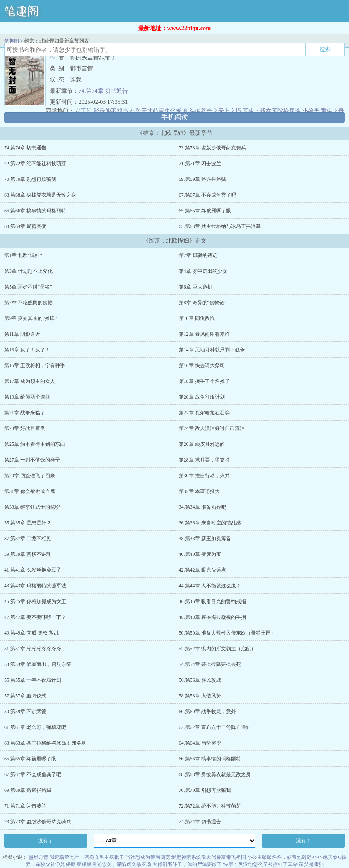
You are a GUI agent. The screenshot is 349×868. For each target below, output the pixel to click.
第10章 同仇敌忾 (197, 318)
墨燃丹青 (39, 857)
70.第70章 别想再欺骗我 (30, 179)
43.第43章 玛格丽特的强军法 (35, 586)
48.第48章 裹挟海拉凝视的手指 (212, 617)
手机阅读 (175, 117)
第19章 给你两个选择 (27, 397)
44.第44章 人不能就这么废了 (210, 586)
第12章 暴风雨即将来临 (204, 334)
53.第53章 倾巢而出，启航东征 (38, 664)
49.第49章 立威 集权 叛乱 (31, 633)
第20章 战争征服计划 (202, 397)
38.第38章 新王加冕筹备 (205, 539)
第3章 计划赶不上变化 (28, 271)
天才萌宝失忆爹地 (164, 111)
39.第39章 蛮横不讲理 (28, 554)
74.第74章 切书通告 (103, 91)
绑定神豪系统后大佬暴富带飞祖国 (209, 857)
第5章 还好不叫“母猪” (28, 287)
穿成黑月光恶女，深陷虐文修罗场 (114, 864)
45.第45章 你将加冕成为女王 (35, 601)
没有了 (46, 841)
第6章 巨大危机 (196, 287)
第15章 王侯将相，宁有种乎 (35, 365)
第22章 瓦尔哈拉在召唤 (204, 413)
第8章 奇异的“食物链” (203, 303)
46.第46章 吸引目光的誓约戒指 (212, 601)
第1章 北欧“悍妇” (23, 255)
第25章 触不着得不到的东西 (35, 444)
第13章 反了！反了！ (27, 350)
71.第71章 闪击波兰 (200, 164)
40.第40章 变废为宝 (200, 554)
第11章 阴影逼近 (22, 334)
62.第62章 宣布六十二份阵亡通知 (215, 727)
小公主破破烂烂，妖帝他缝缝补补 (284, 857)
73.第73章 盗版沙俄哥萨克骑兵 (212, 148)
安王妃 (83, 111)
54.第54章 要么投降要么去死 (210, 664)
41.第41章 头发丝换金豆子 (33, 570)
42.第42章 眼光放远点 (202, 570)
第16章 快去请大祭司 (202, 365)
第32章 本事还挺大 (199, 491)
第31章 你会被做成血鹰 (30, 491)
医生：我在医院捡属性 (272, 111)
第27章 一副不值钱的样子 (32, 460)
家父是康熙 (311, 864)
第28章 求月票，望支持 (204, 460)
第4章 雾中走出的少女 (203, 271)
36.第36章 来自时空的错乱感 (210, 523)
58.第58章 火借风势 (200, 696)
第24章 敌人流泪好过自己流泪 (212, 428)
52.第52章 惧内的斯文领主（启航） (217, 649)
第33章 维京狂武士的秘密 (32, 507)
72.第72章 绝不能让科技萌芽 (35, 164)
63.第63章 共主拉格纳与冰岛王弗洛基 (220, 226)
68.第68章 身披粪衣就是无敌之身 (40, 195)
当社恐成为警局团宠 (148, 857)
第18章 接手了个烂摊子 (204, 381)
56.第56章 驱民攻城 (200, 680)
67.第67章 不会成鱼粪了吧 (207, 195)
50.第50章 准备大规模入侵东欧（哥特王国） (227, 633)
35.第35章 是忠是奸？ (28, 523)
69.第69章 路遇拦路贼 (202, 179)
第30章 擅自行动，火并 (204, 476)
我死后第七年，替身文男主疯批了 (87, 857)
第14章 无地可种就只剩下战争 (212, 350)
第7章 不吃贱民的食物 (28, 303)
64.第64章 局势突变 (25, 226)
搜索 (325, 49)
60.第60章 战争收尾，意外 (207, 712)
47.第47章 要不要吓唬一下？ (35, 617)
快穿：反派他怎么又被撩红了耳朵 (260, 864)
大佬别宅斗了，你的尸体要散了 (187, 864)
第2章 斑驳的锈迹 (198, 255)
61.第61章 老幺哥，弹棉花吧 (35, 727)
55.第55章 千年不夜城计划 (33, 680)
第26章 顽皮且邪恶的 (202, 444)
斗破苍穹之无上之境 (215, 111)
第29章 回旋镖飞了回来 (30, 476)
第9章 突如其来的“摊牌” (31, 318)
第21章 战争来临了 (25, 413)
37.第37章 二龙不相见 (28, 539)
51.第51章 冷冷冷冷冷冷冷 (33, 649)
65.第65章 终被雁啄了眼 (205, 211)
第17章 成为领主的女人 (30, 381)
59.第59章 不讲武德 (25, 712)
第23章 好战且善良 (25, 428)
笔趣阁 (22, 11)
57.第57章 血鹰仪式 (25, 696)
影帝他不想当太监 (117, 111)
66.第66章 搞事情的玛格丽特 (35, 211)
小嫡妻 (311, 111)
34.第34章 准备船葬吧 (202, 507)
